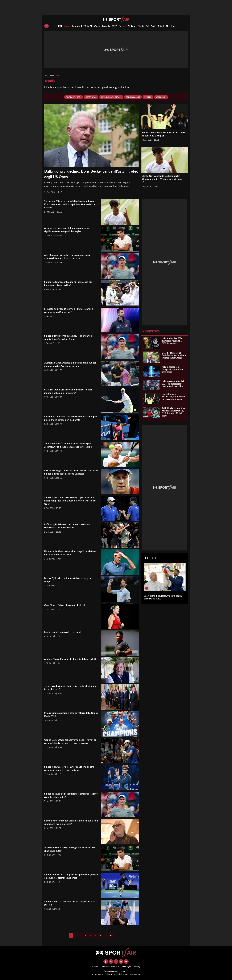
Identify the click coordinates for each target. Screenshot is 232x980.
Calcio (97, 26)
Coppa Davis (91, 97)
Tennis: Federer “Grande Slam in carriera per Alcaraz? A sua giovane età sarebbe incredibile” (70, 447)
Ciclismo (132, 26)
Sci (148, 26)
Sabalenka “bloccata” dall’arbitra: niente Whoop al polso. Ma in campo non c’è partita (70, 418)
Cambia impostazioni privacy (115, 971)
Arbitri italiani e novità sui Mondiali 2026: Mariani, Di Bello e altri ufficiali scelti (174, 412)
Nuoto (141, 26)
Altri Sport (171, 26)
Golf (153, 26)
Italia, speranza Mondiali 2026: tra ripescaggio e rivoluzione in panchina (173, 384)
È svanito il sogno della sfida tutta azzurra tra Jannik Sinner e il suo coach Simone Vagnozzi (71, 472)
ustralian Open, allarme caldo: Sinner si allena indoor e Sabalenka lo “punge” (71, 391)
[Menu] (46, 26)
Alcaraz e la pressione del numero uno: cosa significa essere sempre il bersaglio (70, 229)
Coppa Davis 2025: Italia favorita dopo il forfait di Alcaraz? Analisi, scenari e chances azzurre (70, 743)
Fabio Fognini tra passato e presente (66, 632)
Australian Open (74, 97)
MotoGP (88, 26)
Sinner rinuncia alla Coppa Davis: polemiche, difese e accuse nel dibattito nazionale (70, 876)
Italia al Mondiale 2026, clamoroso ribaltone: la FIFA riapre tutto (172, 341)
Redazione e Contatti (110, 967)
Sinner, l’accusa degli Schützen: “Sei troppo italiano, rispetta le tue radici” (69, 795)
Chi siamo (95, 967)
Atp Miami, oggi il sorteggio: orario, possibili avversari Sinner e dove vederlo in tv (70, 256)
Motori (160, 26)
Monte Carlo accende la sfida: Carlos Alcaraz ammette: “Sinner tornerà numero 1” (163, 179)
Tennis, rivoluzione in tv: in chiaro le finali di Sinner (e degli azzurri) (70, 687)
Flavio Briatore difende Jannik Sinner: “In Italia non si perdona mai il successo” (68, 822)
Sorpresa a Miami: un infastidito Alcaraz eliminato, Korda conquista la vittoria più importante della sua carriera (68, 204)
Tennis (67, 26)
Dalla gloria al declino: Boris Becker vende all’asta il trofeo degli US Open (174, 355)
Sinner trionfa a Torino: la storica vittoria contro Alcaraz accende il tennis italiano (68, 768)
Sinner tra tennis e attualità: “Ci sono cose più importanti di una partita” (71, 283)
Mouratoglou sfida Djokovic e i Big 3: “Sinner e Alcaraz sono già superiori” (71, 310)
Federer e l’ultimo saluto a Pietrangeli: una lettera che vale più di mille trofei (69, 553)
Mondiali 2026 (110, 26)
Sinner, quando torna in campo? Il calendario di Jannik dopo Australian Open (71, 337)
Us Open (148, 97)
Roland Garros (133, 97)
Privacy (137, 967)
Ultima (110, 936)
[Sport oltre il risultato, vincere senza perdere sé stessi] (147, 588)
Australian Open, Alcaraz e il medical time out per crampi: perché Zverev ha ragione (71, 364)
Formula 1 (77, 26)
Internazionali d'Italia (111, 97)
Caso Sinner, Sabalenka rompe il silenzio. (68, 605)
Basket (122, 26)
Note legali (127, 967)
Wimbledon (161, 97)
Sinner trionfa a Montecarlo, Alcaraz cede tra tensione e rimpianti (163, 134)
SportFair (49, 75)
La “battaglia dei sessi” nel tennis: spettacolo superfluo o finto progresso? (70, 526)
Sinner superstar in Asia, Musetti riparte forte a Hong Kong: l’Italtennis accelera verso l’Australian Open (71, 500)
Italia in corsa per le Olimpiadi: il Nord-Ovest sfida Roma (173, 369)
